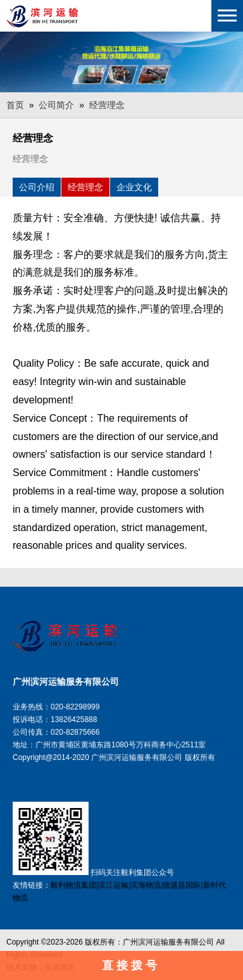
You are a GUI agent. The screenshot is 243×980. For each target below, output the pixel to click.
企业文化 (134, 187)
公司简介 (56, 105)
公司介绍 (37, 187)
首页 (15, 105)
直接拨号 (131, 965)
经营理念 (107, 105)
